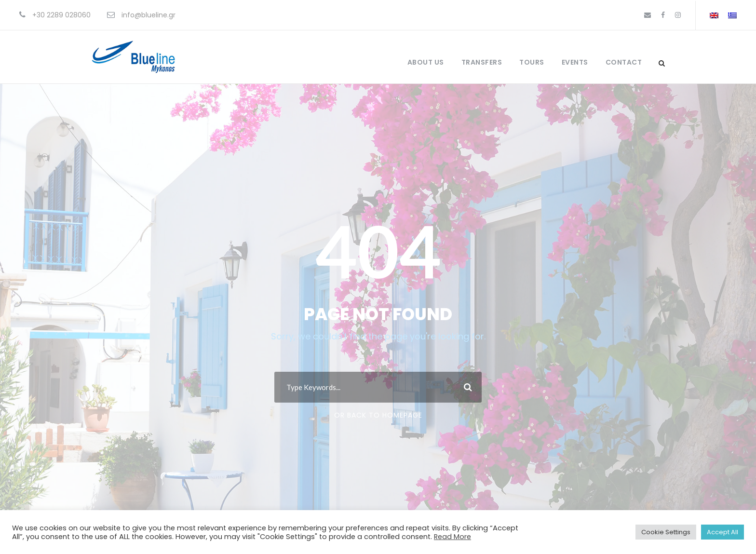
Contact (624, 62)
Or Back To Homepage (378, 415)
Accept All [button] (722, 532)
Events (575, 62)
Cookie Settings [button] (666, 532)
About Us (426, 62)
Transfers (482, 62)
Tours (532, 62)
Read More (452, 537)
